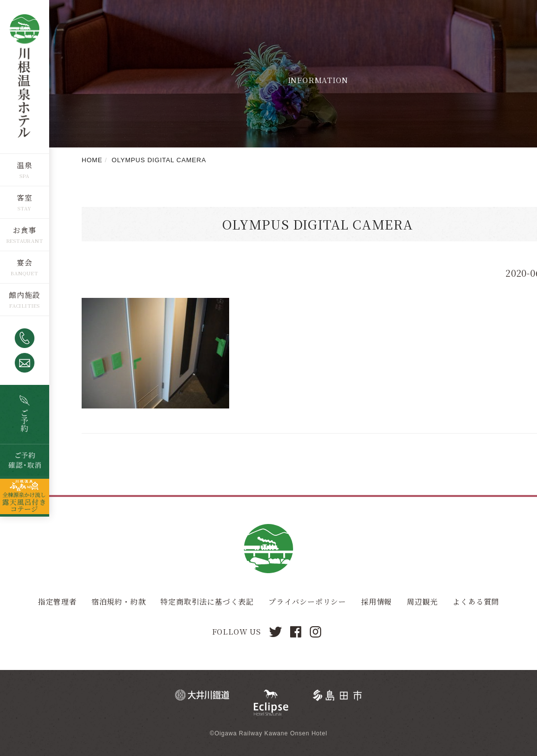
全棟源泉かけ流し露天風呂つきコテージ (25, 496)
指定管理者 (57, 601)
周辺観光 (422, 601)
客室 (25, 197)
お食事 (24, 230)
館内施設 (24, 295)
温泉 (25, 165)
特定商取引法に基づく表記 (207, 601)
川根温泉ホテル (25, 76)
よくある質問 (476, 601)
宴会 (25, 262)
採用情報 (376, 601)
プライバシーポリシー (307, 601)
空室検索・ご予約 (25, 414)
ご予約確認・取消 (25, 460)
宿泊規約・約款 (119, 601)
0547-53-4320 (25, 338)
